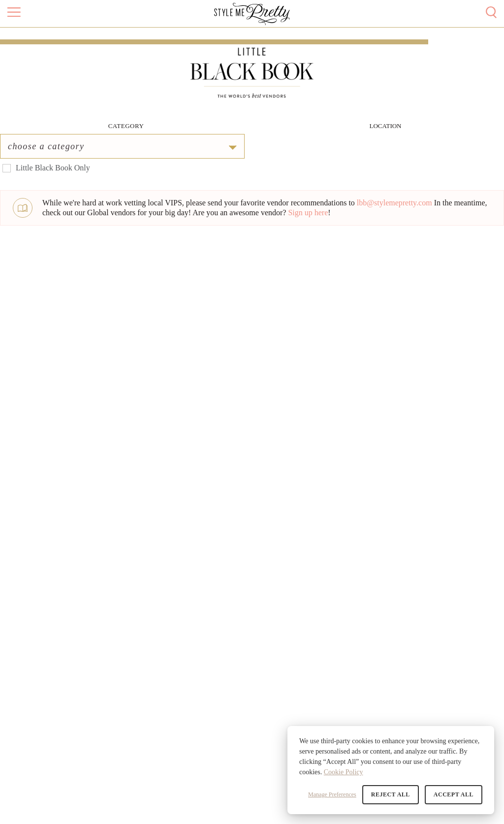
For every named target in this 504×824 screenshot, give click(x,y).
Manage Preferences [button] (332, 794)
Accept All (454, 794)
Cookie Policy (344, 772)
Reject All (391, 794)
